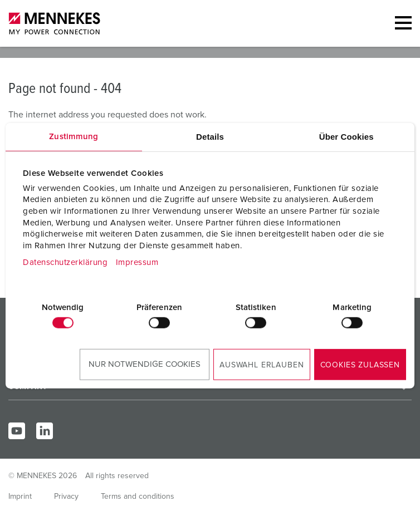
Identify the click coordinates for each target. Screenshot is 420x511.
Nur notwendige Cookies (145, 364)
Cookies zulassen (360, 365)
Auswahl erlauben (262, 365)
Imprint (20, 497)
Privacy (66, 497)
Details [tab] (210, 136)
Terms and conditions (138, 497)
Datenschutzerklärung (65, 262)
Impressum (137, 262)
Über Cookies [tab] (346, 136)
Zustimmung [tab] (74, 136)
